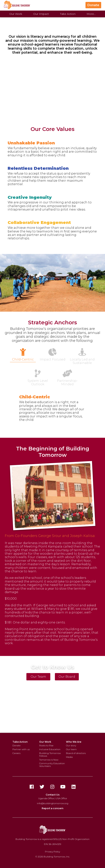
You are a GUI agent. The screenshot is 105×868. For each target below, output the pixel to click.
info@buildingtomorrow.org (53, 803)
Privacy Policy (52, 852)
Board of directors (76, 753)
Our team (71, 749)
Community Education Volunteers (52, 765)
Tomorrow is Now (49, 760)
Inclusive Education (50, 749)
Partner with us (21, 749)
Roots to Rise (46, 745)
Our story (71, 745)
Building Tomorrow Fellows (50, 754)
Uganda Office (46, 798)
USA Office (61, 798)
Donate (93, 5)
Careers (16, 753)
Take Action (68, 14)
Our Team (38, 677)
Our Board (67, 677)
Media (69, 757)
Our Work (16, 14)
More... (91, 14)
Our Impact (41, 14)
